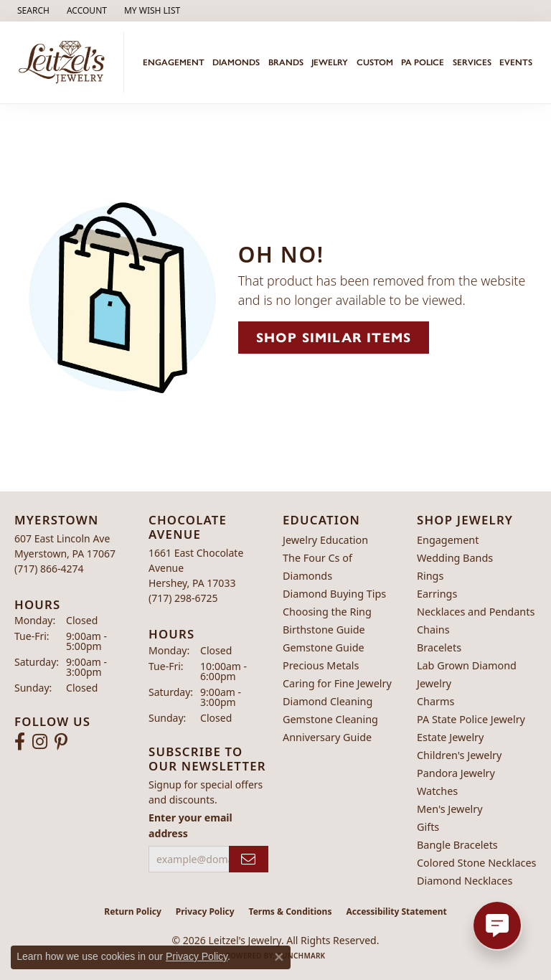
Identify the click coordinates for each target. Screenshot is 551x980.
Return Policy (133, 911)
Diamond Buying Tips (334, 594)
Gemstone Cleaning (330, 719)
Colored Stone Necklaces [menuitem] (477, 863)
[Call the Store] (49, 569)
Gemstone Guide (324, 647)
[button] (32, 11)
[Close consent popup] (279, 957)
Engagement (174, 62)
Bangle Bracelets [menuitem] (457, 845)
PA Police (423, 62)
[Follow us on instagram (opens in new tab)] (40, 742)
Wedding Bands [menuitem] (455, 558)
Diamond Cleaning (328, 701)
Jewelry (330, 62)
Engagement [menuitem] (448, 540)
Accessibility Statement (396, 911)
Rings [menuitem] (430, 576)
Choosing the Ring (327, 612)
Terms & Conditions (291, 911)
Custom (375, 62)
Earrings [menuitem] (437, 594)
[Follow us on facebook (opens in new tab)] (20, 742)
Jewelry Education (325, 540)
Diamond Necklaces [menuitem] (465, 881)
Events (516, 62)
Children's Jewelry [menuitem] (459, 755)
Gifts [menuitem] (428, 827)
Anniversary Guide (327, 737)
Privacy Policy (205, 911)
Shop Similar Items (334, 338)
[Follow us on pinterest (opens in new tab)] (61, 742)
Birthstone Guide (324, 630)
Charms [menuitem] (435, 701)
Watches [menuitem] (437, 791)
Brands (286, 62)
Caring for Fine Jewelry (337, 683)
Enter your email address (190, 825)
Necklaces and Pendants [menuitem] (476, 612)
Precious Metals (321, 665)
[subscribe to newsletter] (249, 859)
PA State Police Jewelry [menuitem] (471, 719)
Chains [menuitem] (433, 630)
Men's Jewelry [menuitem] (450, 809)
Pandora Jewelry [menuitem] (456, 773)
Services (472, 62)
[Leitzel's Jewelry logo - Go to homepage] (66, 62)
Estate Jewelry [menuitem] (450, 737)
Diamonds (236, 62)
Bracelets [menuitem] (439, 647)
